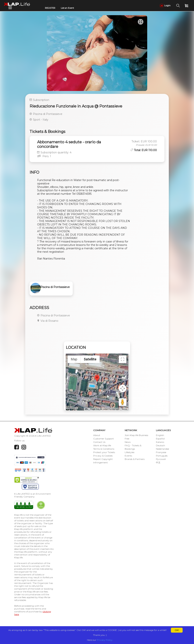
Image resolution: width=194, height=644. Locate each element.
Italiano (160, 442)
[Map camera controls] (123, 388)
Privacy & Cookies (103, 456)
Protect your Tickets (104, 452)
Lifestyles (129, 452)
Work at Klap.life (102, 445)
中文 (158, 462)
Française (161, 452)
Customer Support (104, 439)
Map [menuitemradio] (74, 359)
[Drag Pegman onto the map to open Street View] (123, 402)
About (97, 435)
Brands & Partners (135, 459)
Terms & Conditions (104, 449)
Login (165, 5)
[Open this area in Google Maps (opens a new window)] (73, 408)
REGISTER (50, 8)
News (128, 442)
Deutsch (160, 445)
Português (162, 456)
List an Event (67, 8)
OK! (177, 630)
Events (128, 456)
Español (160, 439)
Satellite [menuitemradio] (90, 359)
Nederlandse (162, 449)
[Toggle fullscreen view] (123, 359)
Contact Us (99, 442)
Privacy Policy (105, 640)
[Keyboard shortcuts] (86, 409)
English (160, 435)
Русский (161, 459)
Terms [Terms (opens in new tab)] (124, 409)
